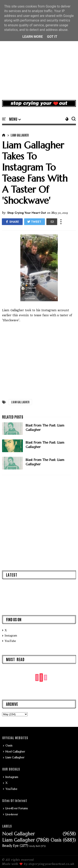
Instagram (11, 635)
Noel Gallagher (15, 752)
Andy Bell (34, 846)
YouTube (10, 641)
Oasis (9, 745)
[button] (15, 119)
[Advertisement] (39, 55)
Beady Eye (10, 846)
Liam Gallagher (20, 135)
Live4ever (12, 814)
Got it (52, 37)
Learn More (33, 37)
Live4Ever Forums (17, 808)
